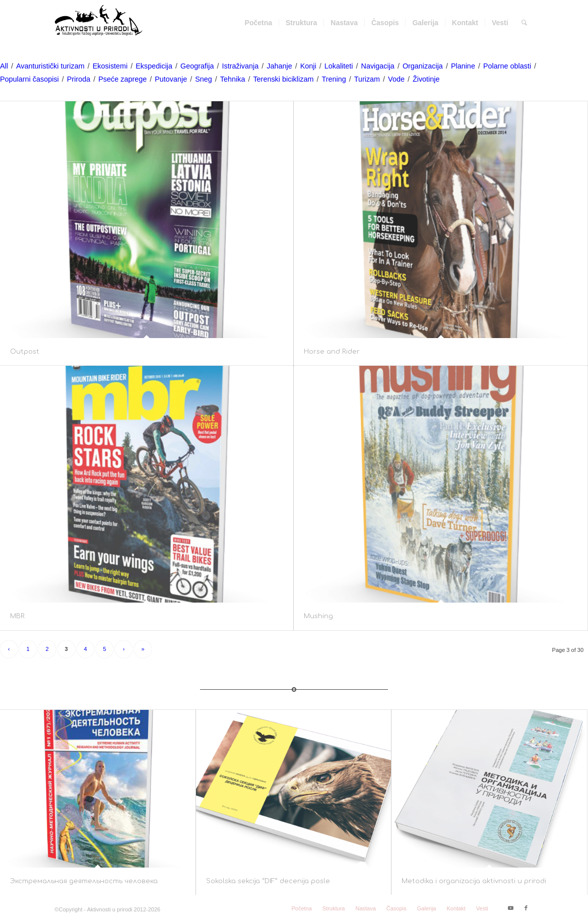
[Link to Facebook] (526, 908)
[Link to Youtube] (511, 908)
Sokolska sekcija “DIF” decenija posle (268, 881)
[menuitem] (258, 23)
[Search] (524, 23)
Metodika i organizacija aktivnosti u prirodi (474, 881)
